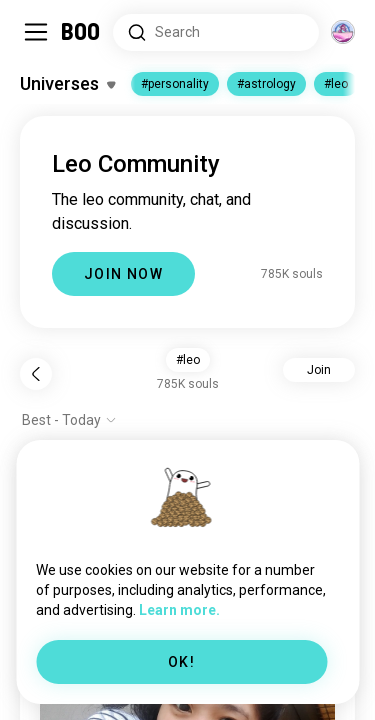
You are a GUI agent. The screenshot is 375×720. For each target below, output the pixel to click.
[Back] (36, 374)
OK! (181, 662)
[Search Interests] (216, 32)
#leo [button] (188, 360)
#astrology (266, 84)
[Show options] (69, 420)
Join (319, 370)
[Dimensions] (343, 32)
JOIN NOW (123, 274)
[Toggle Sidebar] (36, 32)
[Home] (81, 32)
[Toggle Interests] (67, 84)
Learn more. (179, 610)
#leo (336, 84)
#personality (175, 84)
